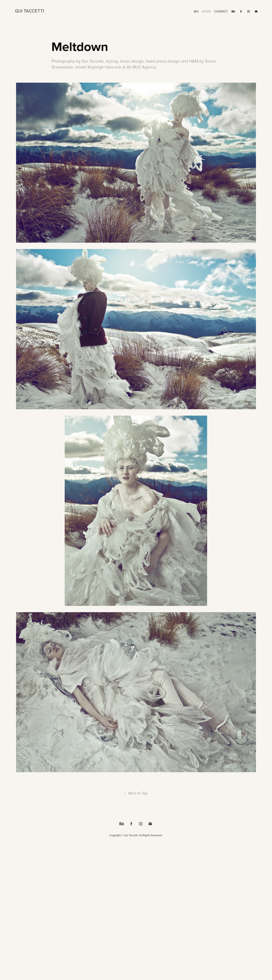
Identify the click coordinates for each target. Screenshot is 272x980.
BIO (196, 11)
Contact (221, 11)
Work (206, 11)
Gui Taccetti (30, 11)
